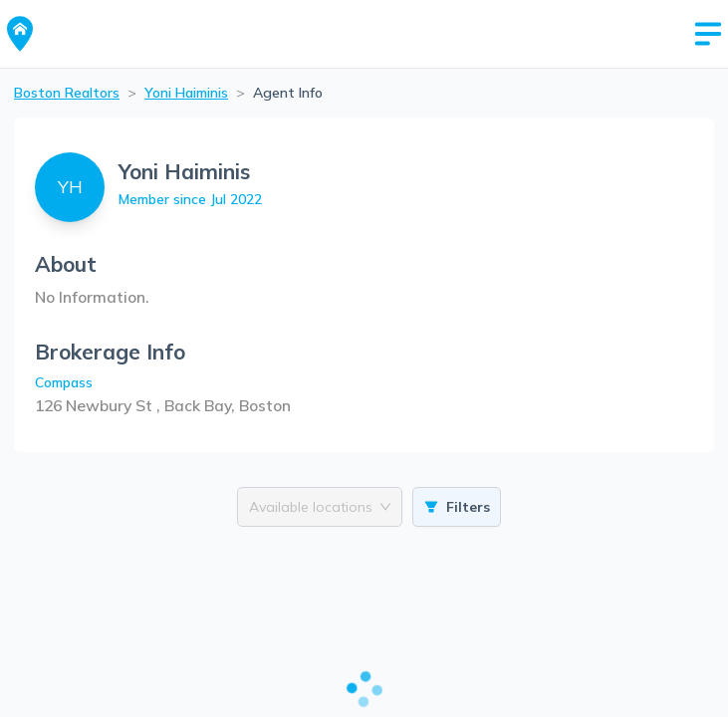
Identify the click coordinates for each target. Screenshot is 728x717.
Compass (64, 382)
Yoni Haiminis (186, 93)
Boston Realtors (67, 93)
